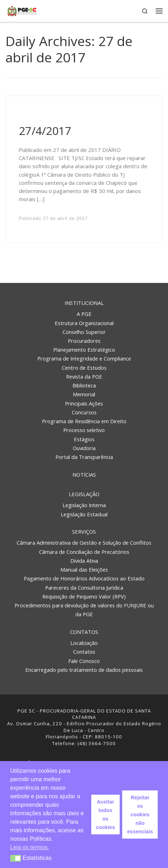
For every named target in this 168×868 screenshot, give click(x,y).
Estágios (84, 439)
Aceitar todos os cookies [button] (105, 815)
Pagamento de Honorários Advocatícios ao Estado (84, 578)
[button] (16, 858)
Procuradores (84, 341)
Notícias (84, 475)
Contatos (84, 632)
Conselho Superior (84, 332)
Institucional (84, 303)
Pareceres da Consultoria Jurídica (84, 588)
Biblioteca (84, 385)
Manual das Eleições (84, 569)
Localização (84, 643)
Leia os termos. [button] (30, 847)
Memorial (84, 394)
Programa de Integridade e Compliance (84, 358)
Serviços (84, 532)
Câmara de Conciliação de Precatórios (84, 552)
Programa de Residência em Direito (84, 421)
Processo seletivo (84, 430)
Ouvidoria (84, 448)
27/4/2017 (45, 131)
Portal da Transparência (84, 457)
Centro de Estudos (84, 368)
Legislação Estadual (84, 514)
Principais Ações (84, 403)
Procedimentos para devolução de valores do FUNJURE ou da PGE (84, 610)
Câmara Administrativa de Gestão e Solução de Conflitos (84, 543)
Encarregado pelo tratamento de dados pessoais (84, 670)
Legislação (84, 494)
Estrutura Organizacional (84, 323)
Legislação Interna (84, 505)
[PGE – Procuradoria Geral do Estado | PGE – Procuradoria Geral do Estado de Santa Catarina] (22, 10)
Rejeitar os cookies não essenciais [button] (140, 815)
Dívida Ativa (84, 561)
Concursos (84, 412)
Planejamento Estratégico (84, 350)
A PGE (84, 314)
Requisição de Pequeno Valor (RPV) (84, 596)
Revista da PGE (84, 376)
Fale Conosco (84, 661)
